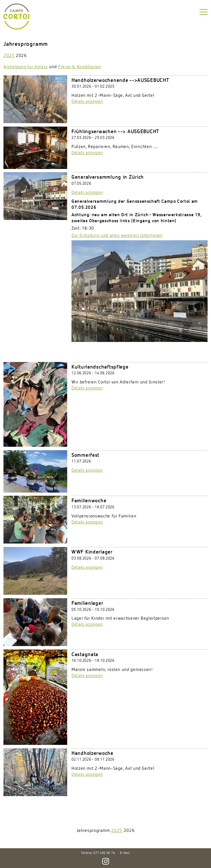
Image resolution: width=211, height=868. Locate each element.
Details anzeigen (87, 102)
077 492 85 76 (104, 853)
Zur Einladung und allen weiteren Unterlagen (117, 236)
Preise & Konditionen (80, 67)
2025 (9, 56)
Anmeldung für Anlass (26, 67)
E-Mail (125, 853)
